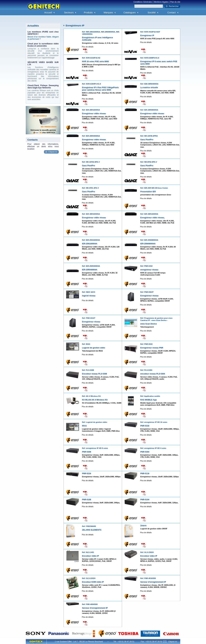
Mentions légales (161, 2)
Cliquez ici (53, 152)
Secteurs (69, 12)
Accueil (48, 12)
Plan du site (175, 2)
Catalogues (130, 12)
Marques (108, 12)
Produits (88, 12)
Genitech (43, 8)
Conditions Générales (143, 2)
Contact (172, 12)
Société (152, 12)
